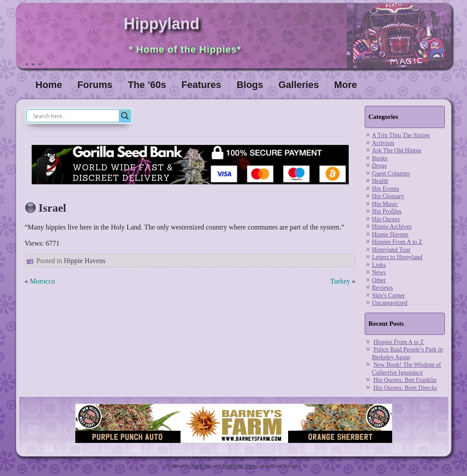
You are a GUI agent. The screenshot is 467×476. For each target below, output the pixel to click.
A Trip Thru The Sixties (401, 135)
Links (379, 265)
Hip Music (385, 204)
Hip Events (386, 189)
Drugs (380, 166)
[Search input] (75, 116)
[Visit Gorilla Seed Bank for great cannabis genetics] (190, 187)
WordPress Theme (240, 466)
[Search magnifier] (125, 116)
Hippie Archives (392, 227)
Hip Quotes (386, 219)
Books (380, 158)
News (379, 272)
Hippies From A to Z (397, 242)
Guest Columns (391, 174)
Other (379, 280)
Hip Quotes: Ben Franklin (405, 380)
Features (202, 85)
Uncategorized (390, 303)
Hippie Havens (85, 261)
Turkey (340, 281)
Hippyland (161, 24)
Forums (95, 85)
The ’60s (147, 85)
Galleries (299, 85)
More (346, 85)
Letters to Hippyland (397, 257)
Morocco (43, 281)
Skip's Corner (389, 295)
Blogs (250, 85)
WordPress (201, 466)
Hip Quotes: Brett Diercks (405, 388)
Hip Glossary (388, 196)
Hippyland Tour (391, 250)
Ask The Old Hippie (397, 150)
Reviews (383, 288)
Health (380, 181)
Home (49, 85)
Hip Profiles (387, 211)
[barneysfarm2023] (234, 443)
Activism (383, 143)
